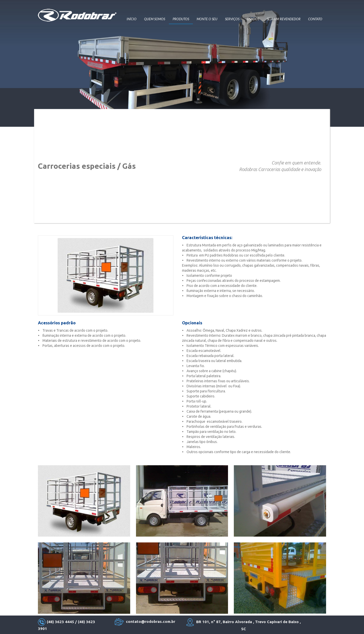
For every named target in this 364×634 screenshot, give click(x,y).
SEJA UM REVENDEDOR (284, 19)
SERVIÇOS (232, 19)
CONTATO (315, 19)
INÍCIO (132, 19)
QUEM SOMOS (155, 19)
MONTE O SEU (207, 19)
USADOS (253, 19)
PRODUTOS (181, 19)
